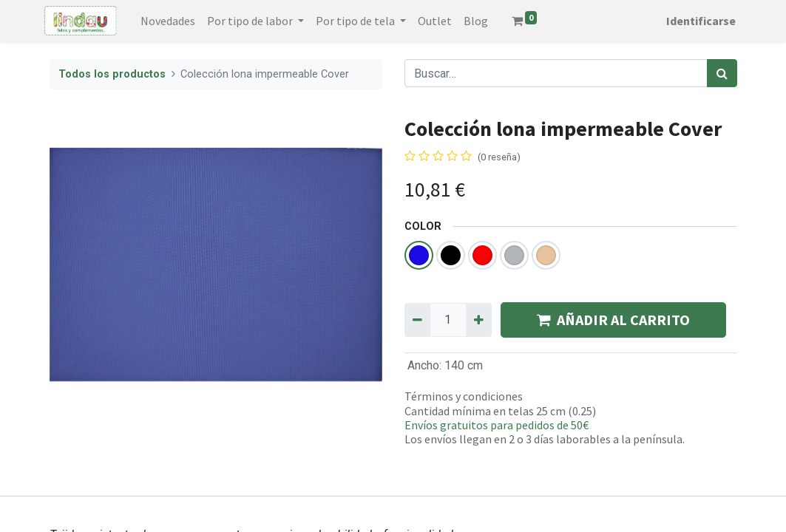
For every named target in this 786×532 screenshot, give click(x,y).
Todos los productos (112, 74)
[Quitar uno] (417, 320)
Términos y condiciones (464, 396)
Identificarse (697, 21)
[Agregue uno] (479, 320)
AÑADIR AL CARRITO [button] (613, 320)
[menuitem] (173, 21)
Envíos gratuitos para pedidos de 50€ (497, 425)
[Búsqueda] (722, 73)
